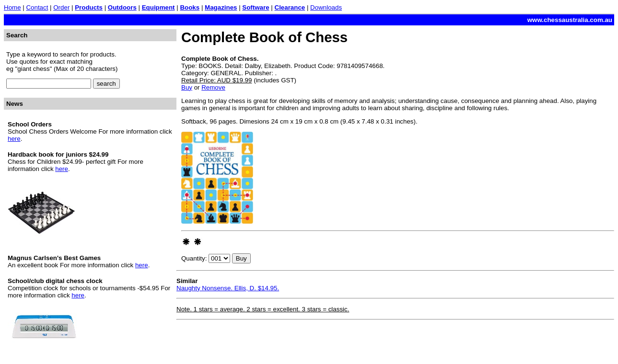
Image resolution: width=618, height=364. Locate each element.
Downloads (326, 7)
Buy (187, 87)
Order (61, 7)
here (14, 139)
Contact (37, 7)
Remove (213, 87)
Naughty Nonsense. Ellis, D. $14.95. (228, 288)
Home (12, 7)
